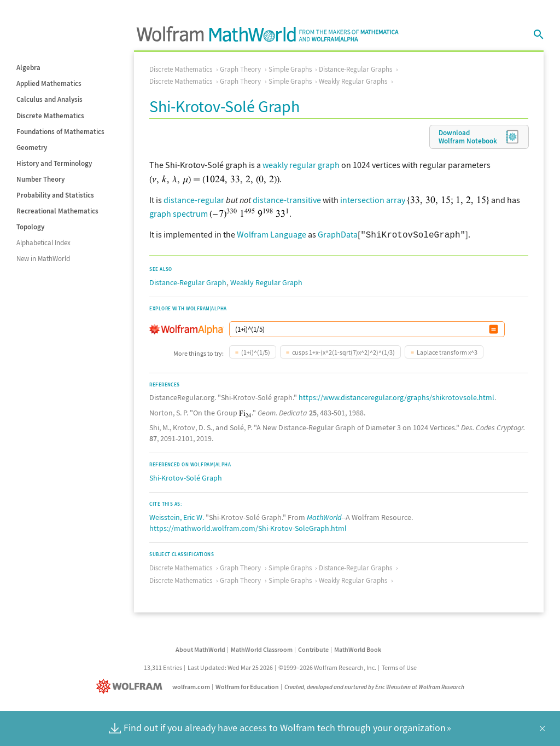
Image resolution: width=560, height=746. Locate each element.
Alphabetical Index (43, 243)
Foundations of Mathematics (60, 132)
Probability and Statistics (55, 195)
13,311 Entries (163, 666)
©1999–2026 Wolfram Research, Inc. (327, 666)
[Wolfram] (132, 686)
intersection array (373, 200)
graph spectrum (179, 213)
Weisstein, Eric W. (177, 516)
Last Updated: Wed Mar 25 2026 (230, 666)
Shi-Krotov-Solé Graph (186, 477)
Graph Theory (240, 69)
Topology (30, 227)
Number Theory (40, 179)
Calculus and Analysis (49, 99)
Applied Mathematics (49, 83)
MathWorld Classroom (262, 648)
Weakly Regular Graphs (353, 81)
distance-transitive (287, 200)
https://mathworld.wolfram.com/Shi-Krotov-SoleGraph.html (248, 527)
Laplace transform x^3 (447, 351)
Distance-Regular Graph (188, 281)
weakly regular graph (301, 165)
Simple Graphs (290, 69)
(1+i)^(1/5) (256, 351)
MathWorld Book (358, 648)
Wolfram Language (272, 234)
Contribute (313, 648)
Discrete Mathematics (50, 116)
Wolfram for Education (247, 686)
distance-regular (194, 200)
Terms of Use (399, 666)
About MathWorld (200, 648)
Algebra (28, 68)
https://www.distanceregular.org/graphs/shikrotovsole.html (396, 396)
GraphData (338, 234)
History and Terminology (54, 163)
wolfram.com (191, 686)
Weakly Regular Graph (266, 281)
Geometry (32, 148)
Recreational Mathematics (57, 211)
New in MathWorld (43, 259)
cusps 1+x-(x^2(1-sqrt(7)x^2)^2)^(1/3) (343, 351)
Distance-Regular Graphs (355, 69)
